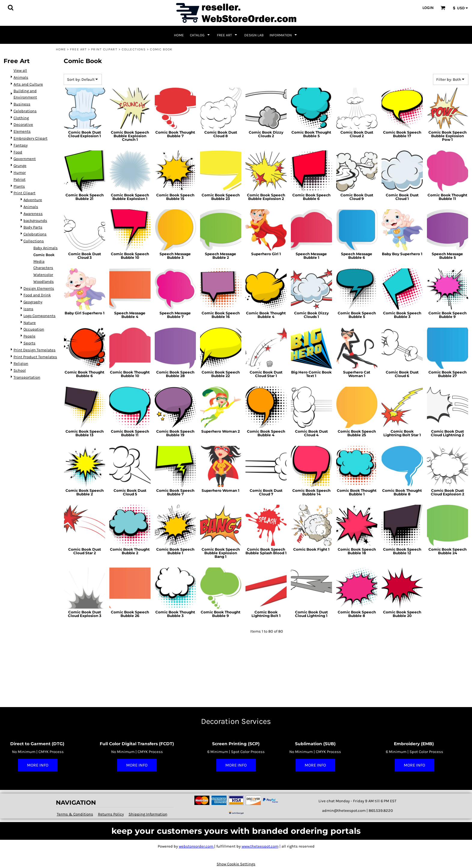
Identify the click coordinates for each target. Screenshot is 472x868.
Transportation (27, 377)
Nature (30, 323)
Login (428, 8)
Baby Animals (46, 248)
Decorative (23, 124)
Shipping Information (148, 814)
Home (61, 49)
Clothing (21, 118)
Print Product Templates (35, 357)
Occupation (34, 329)
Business (22, 104)
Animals (21, 77)
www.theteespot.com (260, 846)
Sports (29, 343)
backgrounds (35, 221)
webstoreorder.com (196, 846)
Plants (19, 186)
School (20, 370)
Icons (28, 309)
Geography (33, 302)
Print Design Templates (35, 350)
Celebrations (25, 111)
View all (20, 70)
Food (18, 152)
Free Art (78, 49)
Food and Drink (37, 295)
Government (25, 159)
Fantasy (21, 145)
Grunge (20, 166)
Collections (134, 49)
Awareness (33, 214)
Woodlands (44, 281)
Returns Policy (111, 814)
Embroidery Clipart (30, 138)
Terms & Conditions (75, 814)
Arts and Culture (28, 84)
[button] (11, 8)
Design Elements (39, 288)
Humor (20, 172)
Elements (22, 131)
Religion (21, 363)
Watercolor (43, 275)
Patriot (20, 179)
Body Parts (33, 227)
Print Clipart (104, 49)
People (29, 336)
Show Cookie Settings (236, 864)
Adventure (33, 200)
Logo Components (40, 316)
